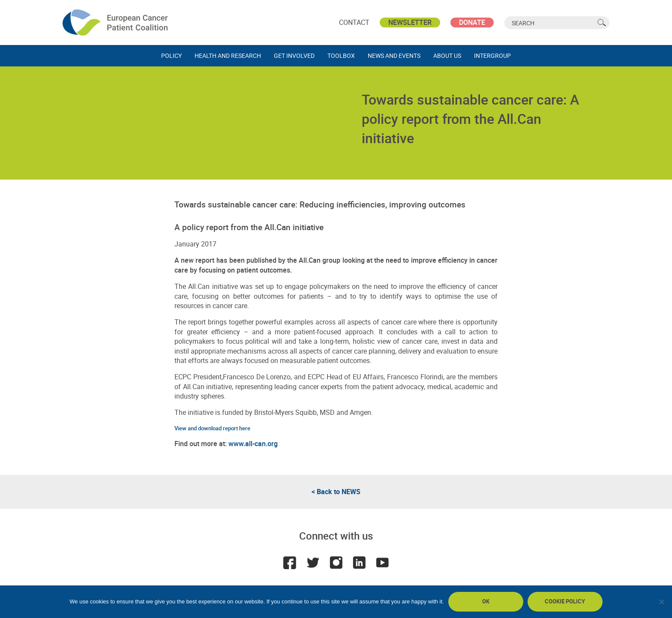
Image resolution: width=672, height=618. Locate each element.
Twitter (313, 563)
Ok (486, 601)
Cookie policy (565, 601)
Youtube (382, 563)
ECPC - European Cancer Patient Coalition (116, 22)
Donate (472, 22)
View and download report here (212, 428)
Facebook (290, 563)
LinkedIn (359, 563)
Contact (354, 22)
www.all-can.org (253, 444)
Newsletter (410, 22)
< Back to (336, 492)
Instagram (336, 563)
